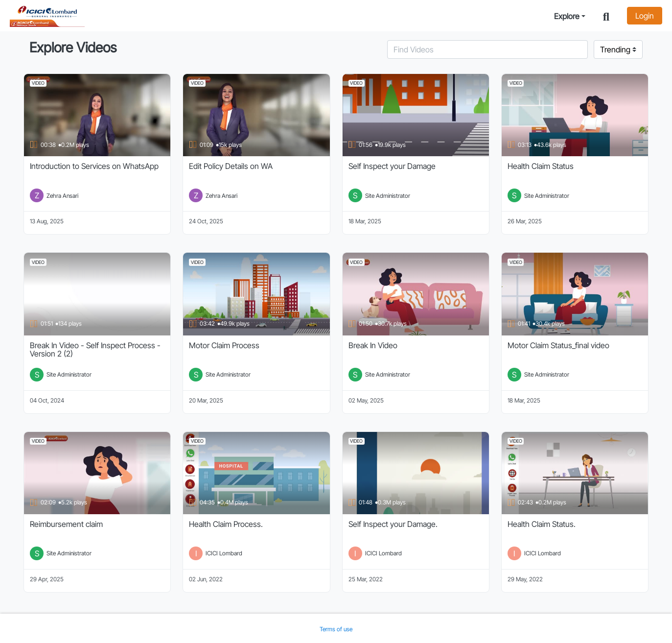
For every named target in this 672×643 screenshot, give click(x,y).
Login (645, 16)
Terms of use (336, 629)
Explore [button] (567, 16)
